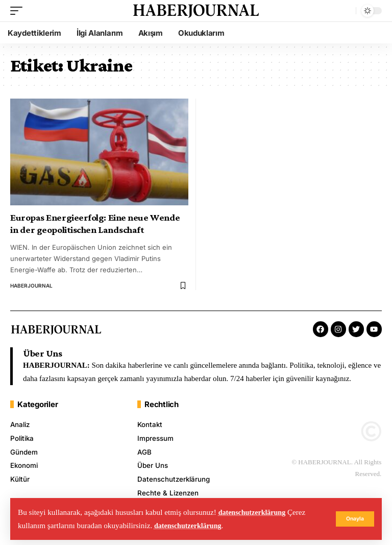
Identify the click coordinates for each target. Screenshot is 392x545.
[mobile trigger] (19, 11)
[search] (346, 11)
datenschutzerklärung (255, 512)
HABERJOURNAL (31, 286)
